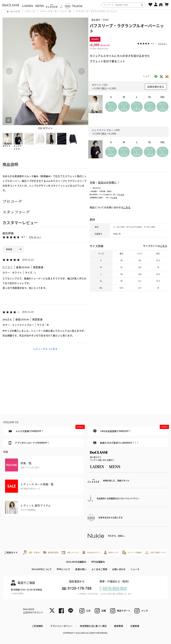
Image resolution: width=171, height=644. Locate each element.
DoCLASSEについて (42, 569)
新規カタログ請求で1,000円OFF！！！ (116, 443)
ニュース (135, 569)
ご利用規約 (37, 626)
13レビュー (35, 237)
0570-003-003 (115, 588)
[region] (85, 5)
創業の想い (81, 569)
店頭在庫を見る (156, 87)
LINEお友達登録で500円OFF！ (130, 430)
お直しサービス (70, 552)
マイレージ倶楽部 (132, 552)
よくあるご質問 (99, 569)
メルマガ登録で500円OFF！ (46, 430)
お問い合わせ (119, 569)
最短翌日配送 (51, 552)
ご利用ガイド (11, 552)
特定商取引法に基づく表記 (93, 626)
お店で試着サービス (155, 553)
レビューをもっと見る (45, 349)
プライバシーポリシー (61, 626)
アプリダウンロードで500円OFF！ (29, 443)
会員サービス (111, 552)
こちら (122, 194)
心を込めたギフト (91, 552)
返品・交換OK (31, 552)
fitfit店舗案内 (98, 562)
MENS (39, 6)
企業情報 (135, 626)
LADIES (28, 6)
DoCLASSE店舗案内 (76, 562)
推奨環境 (119, 626)
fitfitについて (64, 569)
